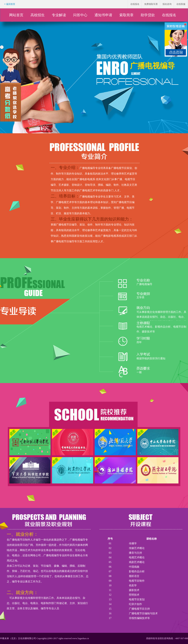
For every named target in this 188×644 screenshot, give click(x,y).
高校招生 (38, 15)
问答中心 (80, 15)
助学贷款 (148, 15)
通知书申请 (103, 15)
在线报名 (135, 4)
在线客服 (181, 4)
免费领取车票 (151, 4)
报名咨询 (167, 4)
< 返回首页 (10, 4)
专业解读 (59, 15)
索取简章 (126, 15)
